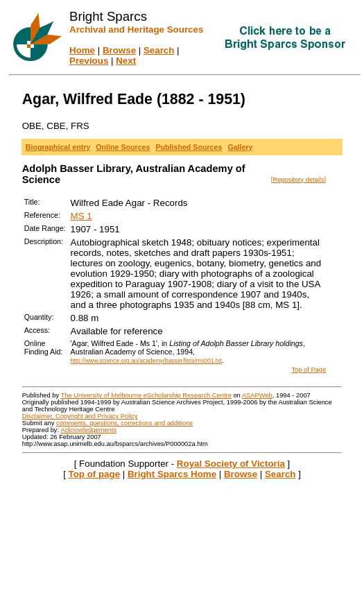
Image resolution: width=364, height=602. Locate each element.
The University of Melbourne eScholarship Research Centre (146, 395)
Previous (89, 61)
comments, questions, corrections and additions (124, 423)
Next (126, 61)
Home (82, 50)
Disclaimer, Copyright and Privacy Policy (80, 416)
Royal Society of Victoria (231, 464)
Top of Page (309, 370)
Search (159, 50)
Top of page (95, 474)
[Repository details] (298, 180)
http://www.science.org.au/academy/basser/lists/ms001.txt (146, 361)
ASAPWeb (257, 395)
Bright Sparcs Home (172, 474)
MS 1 (81, 216)
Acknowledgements (88, 430)
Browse (119, 50)
